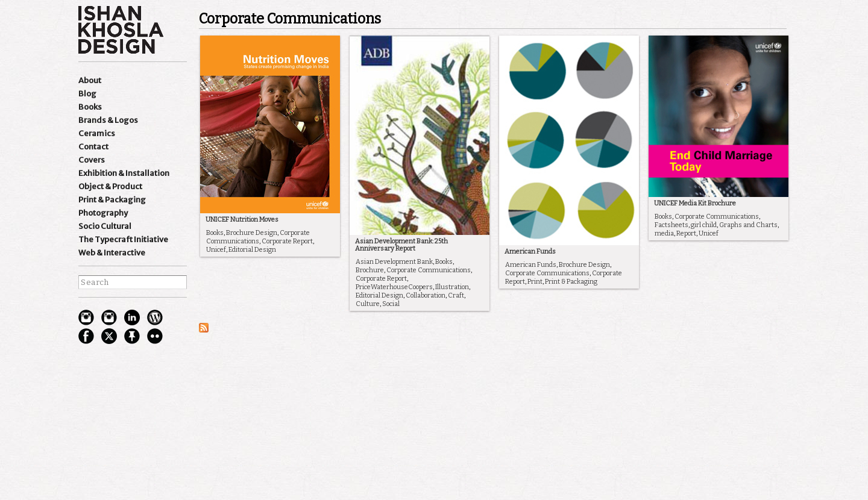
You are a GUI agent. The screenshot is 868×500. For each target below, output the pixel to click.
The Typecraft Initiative (123, 239)
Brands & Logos (108, 120)
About (90, 80)
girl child (704, 225)
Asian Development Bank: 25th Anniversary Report (401, 245)
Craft (456, 295)
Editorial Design (252, 250)
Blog (87, 94)
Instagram (86, 317)
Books (90, 107)
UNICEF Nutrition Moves (242, 220)
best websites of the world (99, 438)
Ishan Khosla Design (121, 30)
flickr (155, 336)
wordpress (155, 317)
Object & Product (110, 186)
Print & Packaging (112, 200)
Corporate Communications (258, 237)
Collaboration (426, 295)
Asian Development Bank (394, 262)
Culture (368, 304)
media (664, 233)
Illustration (452, 287)
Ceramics (97, 133)
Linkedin (132, 317)
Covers (92, 160)
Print (535, 282)
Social (391, 304)
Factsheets (671, 225)
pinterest (132, 336)
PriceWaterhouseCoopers (394, 287)
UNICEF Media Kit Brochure (695, 203)
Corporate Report (287, 241)
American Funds (530, 252)
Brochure (370, 270)
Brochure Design (252, 233)
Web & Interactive (112, 253)
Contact (93, 147)
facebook (86, 336)
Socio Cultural (105, 226)
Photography (103, 213)
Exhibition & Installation (124, 173)
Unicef (216, 250)
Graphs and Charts (748, 225)
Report (686, 233)
